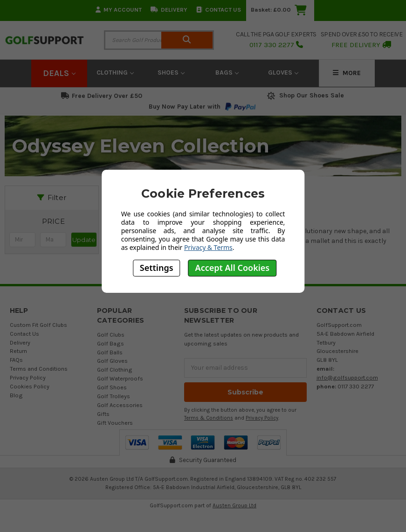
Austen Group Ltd (234, 505)
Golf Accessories (120, 405)
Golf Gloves (112, 361)
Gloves (283, 73)
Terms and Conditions (39, 369)
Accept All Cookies (233, 268)
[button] (53, 221)
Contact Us (219, 10)
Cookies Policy (30, 386)
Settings (157, 268)
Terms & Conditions (209, 418)
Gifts (103, 414)
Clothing (115, 73)
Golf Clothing (115, 370)
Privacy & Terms (208, 247)
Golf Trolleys (114, 396)
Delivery (169, 10)
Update (84, 240)
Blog (16, 395)
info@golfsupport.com (347, 377)
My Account (119, 10)
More (347, 73)
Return (18, 351)
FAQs (16, 360)
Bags (227, 73)
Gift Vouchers (115, 423)
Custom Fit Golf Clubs (38, 325)
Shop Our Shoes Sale (305, 95)
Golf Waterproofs (120, 378)
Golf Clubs (111, 335)
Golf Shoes (112, 387)
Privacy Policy (28, 377)
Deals (59, 73)
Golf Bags (110, 343)
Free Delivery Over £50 (102, 96)
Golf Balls (110, 352)
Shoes (171, 73)
